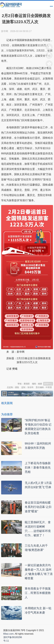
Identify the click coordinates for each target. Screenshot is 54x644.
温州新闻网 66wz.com (27, 376)
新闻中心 (48, 384)
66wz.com (8, 634)
